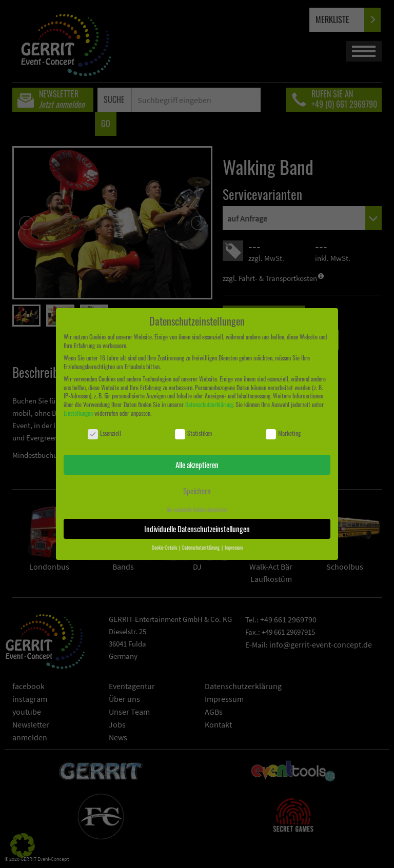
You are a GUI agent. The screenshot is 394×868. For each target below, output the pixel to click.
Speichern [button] (197, 491)
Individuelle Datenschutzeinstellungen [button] (197, 529)
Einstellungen (78, 413)
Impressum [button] (234, 548)
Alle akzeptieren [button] (197, 465)
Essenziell (104, 433)
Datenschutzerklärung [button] (201, 548)
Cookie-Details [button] (165, 548)
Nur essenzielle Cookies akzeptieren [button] (197, 510)
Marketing (283, 433)
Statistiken (193, 433)
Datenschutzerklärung (209, 404)
